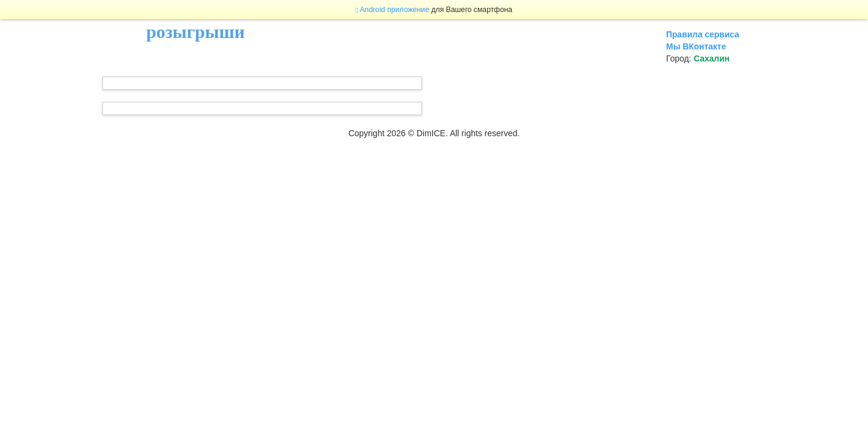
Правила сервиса (703, 34)
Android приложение (392, 10)
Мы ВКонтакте (696, 46)
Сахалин (712, 58)
